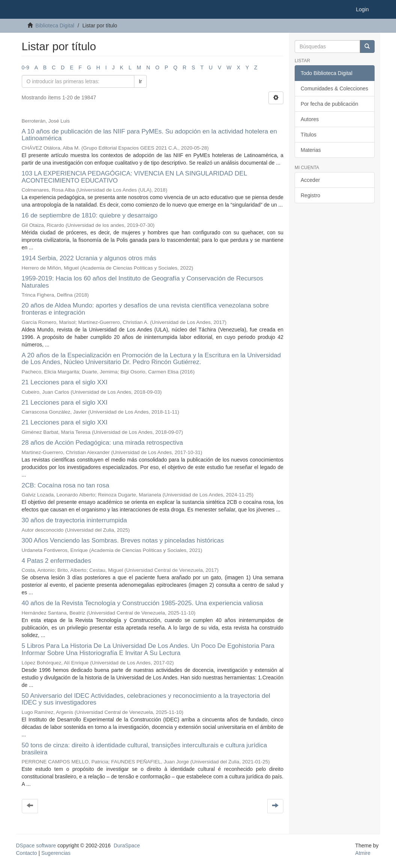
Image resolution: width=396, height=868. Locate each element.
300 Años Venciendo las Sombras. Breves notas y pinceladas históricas (123, 540)
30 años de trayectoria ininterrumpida (75, 520)
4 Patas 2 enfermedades (56, 561)
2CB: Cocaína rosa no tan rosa (65, 485)
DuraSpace (127, 846)
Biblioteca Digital (55, 25)
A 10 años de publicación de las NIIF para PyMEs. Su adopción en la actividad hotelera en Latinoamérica (149, 135)
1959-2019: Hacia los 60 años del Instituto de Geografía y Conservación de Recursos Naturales (143, 282)
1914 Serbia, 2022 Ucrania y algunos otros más (89, 258)
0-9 (26, 67)
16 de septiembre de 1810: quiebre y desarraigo (90, 215)
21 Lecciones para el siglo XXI (65, 382)
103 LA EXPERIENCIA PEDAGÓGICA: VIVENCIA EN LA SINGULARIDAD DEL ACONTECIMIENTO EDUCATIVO (134, 177)
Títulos (309, 135)
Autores (310, 119)
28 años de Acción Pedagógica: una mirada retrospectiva (102, 443)
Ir (141, 81)
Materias (311, 150)
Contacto (27, 853)
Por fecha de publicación (329, 104)
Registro (310, 195)
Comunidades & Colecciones (334, 88)
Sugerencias (56, 853)
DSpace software (36, 846)
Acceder (310, 180)
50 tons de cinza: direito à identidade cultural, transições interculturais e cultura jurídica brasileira (145, 749)
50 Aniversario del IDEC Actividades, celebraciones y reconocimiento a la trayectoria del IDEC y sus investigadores (146, 699)
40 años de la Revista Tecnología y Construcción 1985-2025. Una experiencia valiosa (142, 603)
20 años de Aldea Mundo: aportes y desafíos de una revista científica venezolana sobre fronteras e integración (145, 309)
